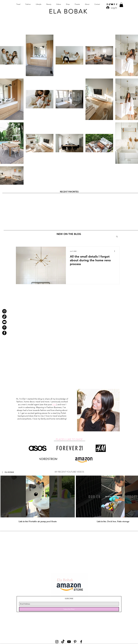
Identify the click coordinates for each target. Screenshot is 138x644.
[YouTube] (4, 322)
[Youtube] (112, 4)
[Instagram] (4, 311)
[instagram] (107, 4)
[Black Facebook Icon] (117, 4)
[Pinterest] (4, 327)
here (54, 404)
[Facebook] (4, 333)
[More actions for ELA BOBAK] (8, 472)
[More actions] (115, 251)
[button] (121, 5)
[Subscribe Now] (69, 609)
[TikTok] (110, 4)
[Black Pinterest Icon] (114, 4)
